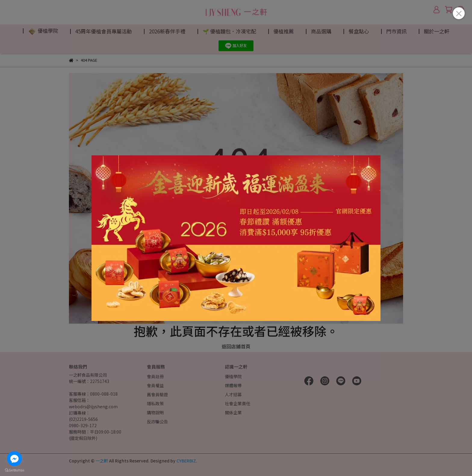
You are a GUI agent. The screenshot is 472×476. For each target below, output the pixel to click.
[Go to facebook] (14, 459)
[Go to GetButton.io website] (14, 470)
